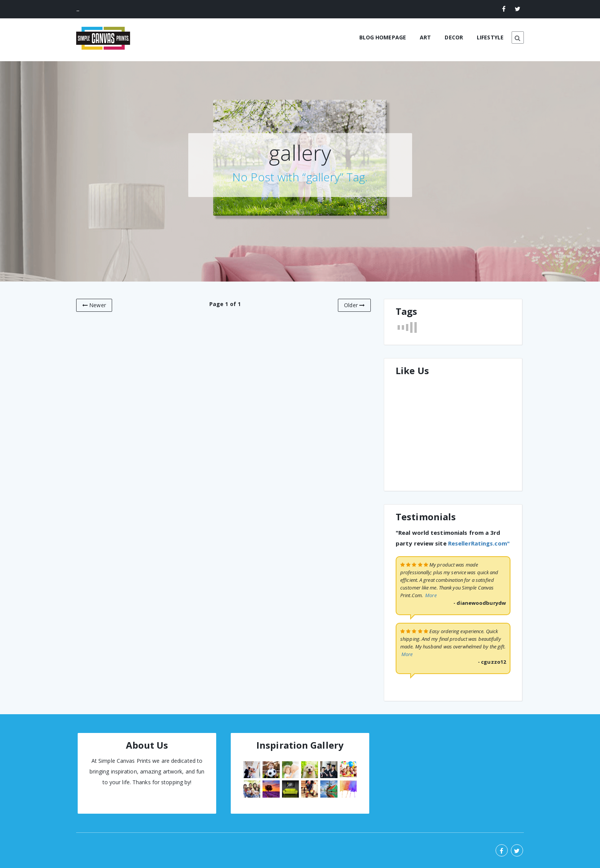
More (431, 595)
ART (425, 37)
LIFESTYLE (490, 37)
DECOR (454, 37)
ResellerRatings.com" (479, 543)
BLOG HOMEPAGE (383, 37)
